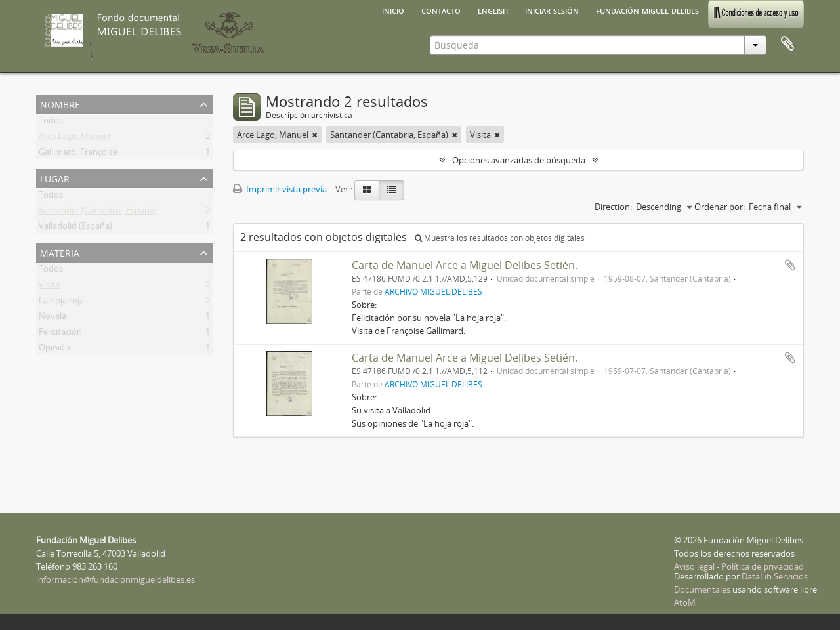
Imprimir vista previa (280, 189)
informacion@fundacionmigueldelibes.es (115, 579)
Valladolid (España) (75, 228)
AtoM (685, 602)
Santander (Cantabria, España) (98, 213)
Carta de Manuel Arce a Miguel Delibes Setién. (465, 265)
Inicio (393, 10)
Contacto (441, 10)
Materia (60, 252)
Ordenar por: (720, 207)
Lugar (55, 178)
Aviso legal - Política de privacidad (739, 566)
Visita (49, 287)
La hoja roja (61, 303)
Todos (51, 123)
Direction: (613, 207)
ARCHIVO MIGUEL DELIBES (433, 291)
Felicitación (60, 334)
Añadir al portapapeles (790, 265)
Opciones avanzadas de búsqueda (519, 160)
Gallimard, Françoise (78, 154)
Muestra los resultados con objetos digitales (500, 238)
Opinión (54, 350)
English (493, 10)
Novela (52, 318)
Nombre (60, 103)
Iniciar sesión (552, 10)
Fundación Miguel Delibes (647, 10)
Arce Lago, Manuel (74, 138)
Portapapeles (787, 44)
